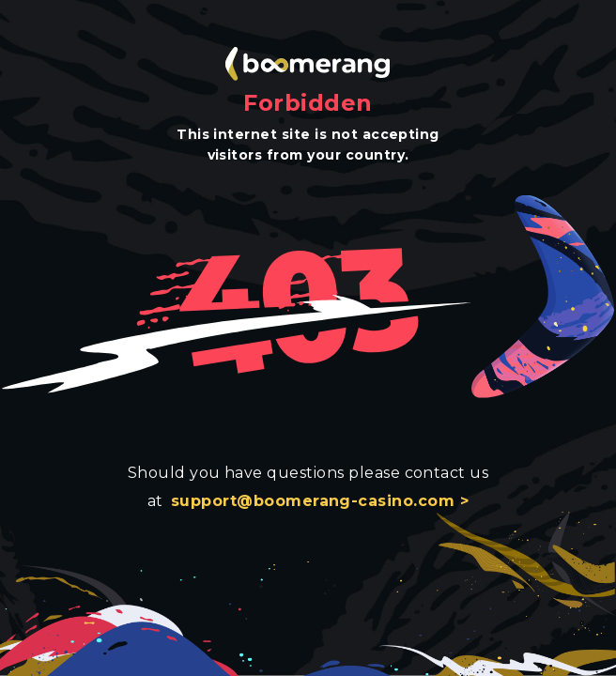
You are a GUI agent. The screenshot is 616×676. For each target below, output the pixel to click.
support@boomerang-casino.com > (320, 501)
